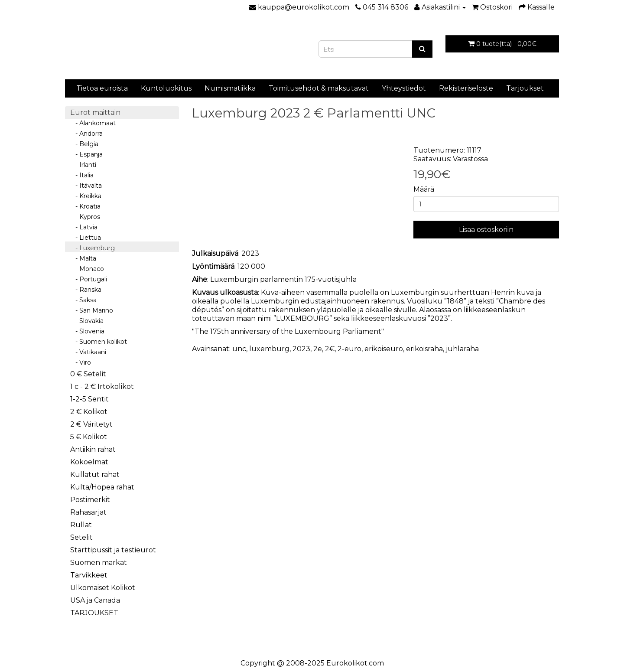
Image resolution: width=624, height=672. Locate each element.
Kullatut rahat (95, 475)
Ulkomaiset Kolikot (103, 588)
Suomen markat (99, 563)
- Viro (81, 362)
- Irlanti (83, 165)
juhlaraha (462, 349)
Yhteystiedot (404, 88)
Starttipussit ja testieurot (113, 550)
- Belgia (84, 144)
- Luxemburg (93, 248)
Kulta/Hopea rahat (102, 487)
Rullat (81, 525)
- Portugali (89, 279)
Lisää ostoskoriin (486, 230)
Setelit (81, 537)
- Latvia (84, 227)
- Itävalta (86, 186)
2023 (301, 349)
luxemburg (269, 349)
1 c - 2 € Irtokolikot (102, 387)
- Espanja (86, 154)
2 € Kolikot (89, 412)
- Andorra (86, 134)
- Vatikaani (88, 352)
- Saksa (83, 300)
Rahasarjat (88, 512)
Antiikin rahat (93, 449)
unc (239, 349)
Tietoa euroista (102, 88)
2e (318, 349)
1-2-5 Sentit (89, 399)
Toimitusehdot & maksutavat (319, 88)
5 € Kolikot (89, 437)
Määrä (424, 189)
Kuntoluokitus (166, 88)
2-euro (349, 349)
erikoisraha (424, 349)
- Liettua (86, 238)
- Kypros (85, 217)
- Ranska (86, 290)
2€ (330, 349)
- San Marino (92, 310)
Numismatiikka (230, 88)
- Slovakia (87, 321)
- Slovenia (87, 331)
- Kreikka (86, 196)
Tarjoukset (525, 88)
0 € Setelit (88, 374)
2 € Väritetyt (91, 424)
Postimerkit (90, 500)
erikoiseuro (384, 349)
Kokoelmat (89, 462)
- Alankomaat (93, 123)
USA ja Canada (95, 600)
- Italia (82, 175)
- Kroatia (85, 206)
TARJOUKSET (94, 613)
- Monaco (87, 269)
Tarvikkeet (89, 575)
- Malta (83, 258)
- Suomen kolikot (99, 342)
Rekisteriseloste (466, 88)
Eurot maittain (95, 113)
